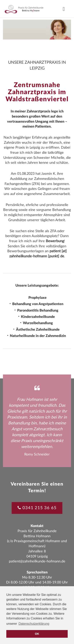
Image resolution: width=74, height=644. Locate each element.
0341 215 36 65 (39, 508)
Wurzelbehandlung (38, 323)
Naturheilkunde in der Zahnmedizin (38, 336)
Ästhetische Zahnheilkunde (38, 330)
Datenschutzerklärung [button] (34, 624)
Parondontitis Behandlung (38, 311)
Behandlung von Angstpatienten (38, 304)
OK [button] (37, 634)
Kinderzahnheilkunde (38, 317)
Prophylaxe (37, 298)
